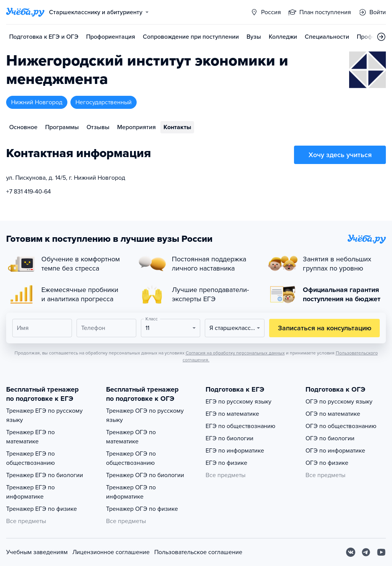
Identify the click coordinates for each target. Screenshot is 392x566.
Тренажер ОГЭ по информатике (131, 492)
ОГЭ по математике (333, 414)
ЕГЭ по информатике (235, 451)
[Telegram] (366, 552)
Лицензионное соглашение (111, 552)
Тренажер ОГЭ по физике (142, 509)
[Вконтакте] (351, 552)
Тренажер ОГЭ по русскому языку (145, 415)
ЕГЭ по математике (232, 414)
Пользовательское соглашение (198, 552)
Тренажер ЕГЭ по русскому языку (44, 415)
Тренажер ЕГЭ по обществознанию (30, 458)
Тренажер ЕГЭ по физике (42, 509)
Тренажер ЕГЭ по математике (30, 437)
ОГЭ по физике (327, 463)
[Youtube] (381, 552)
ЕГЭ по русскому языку (238, 402)
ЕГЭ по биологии (229, 438)
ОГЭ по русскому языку (339, 402)
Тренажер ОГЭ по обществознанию (131, 458)
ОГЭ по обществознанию (341, 426)
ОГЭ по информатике (335, 451)
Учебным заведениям (37, 552)
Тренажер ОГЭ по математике (131, 437)
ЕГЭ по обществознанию (240, 426)
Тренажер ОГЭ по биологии (145, 475)
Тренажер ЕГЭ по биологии (45, 475)
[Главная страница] (25, 12)
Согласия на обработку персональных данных (235, 353)
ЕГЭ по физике (226, 463)
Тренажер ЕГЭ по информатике (30, 492)
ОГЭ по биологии (330, 438)
